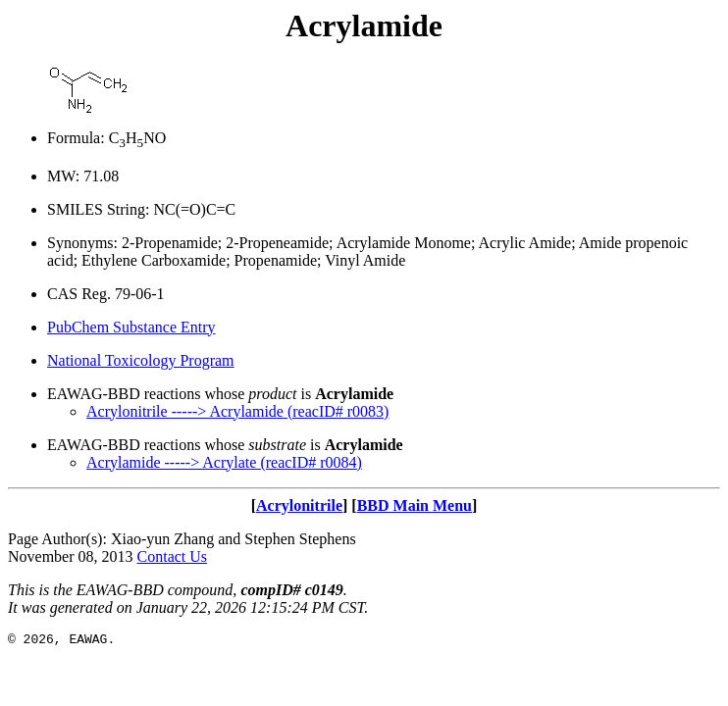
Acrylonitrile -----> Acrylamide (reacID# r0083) (237, 411)
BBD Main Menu (415, 505)
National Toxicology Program (141, 360)
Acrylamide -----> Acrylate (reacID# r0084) (224, 462)
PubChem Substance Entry (131, 327)
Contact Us (173, 556)
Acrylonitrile (299, 505)
